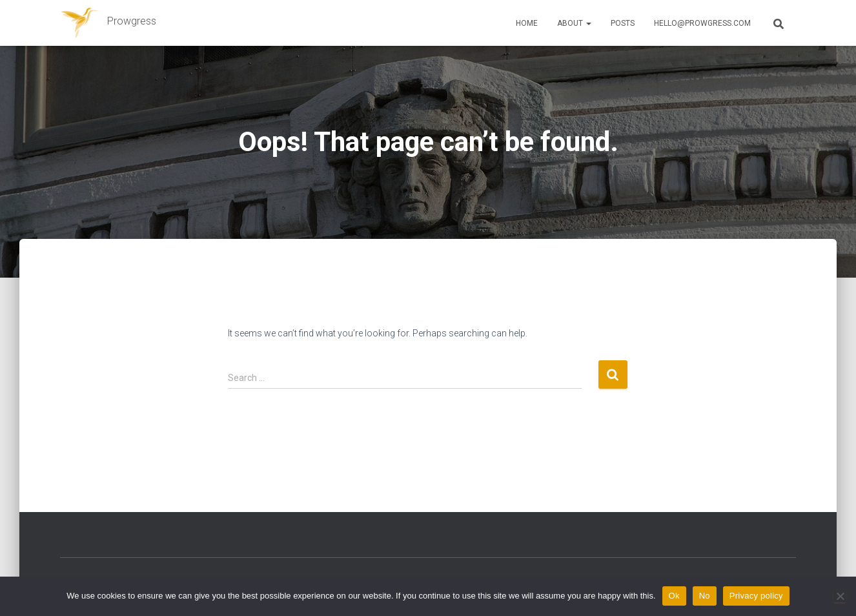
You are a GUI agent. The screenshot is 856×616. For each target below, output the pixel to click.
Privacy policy (756, 596)
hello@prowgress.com (702, 23)
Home (527, 23)
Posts (623, 23)
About (574, 23)
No (705, 596)
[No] (840, 596)
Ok (674, 596)
